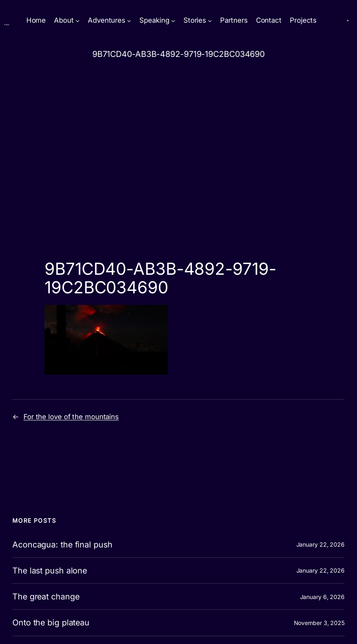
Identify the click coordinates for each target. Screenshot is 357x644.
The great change (46, 597)
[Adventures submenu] (129, 21)
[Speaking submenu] (173, 21)
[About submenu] (78, 21)
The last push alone (50, 571)
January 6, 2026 (323, 597)
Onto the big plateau (51, 623)
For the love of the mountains (71, 417)
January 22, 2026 (321, 544)
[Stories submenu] (210, 21)
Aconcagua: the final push (62, 545)
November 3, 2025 (319, 623)
